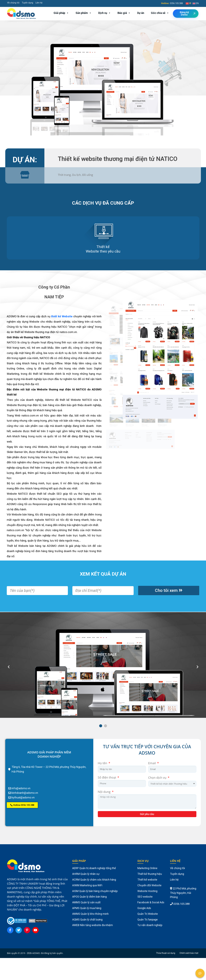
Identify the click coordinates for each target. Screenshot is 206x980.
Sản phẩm (84, 13)
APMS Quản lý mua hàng (87, 908)
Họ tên (103, 763)
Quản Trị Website (148, 914)
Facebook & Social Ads (151, 902)
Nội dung (105, 792)
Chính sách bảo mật (189, 953)
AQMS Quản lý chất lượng (87, 920)
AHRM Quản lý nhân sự (86, 874)
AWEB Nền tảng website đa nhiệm (93, 925)
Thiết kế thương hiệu (150, 874)
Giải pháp (61, 13)
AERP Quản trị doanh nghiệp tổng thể (94, 868)
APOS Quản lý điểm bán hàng (89, 897)
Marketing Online (147, 868)
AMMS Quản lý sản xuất (86, 902)
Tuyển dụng (27, 3)
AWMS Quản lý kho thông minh (90, 914)
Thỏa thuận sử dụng (166, 953)
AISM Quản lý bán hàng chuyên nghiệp (95, 891)
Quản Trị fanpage (148, 920)
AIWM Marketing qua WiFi (87, 885)
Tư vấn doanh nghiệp (150, 925)
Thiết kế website (147, 880)
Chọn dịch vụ (158, 778)
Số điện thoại (107, 777)
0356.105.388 (176, 3)
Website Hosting (147, 891)
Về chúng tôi (13, 3)
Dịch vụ (105, 13)
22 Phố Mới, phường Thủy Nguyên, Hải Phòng (183, 893)
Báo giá (124, 13)
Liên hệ (39, 3)
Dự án (141, 13)
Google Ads (144, 908)
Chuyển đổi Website (149, 885)
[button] (101, 726)
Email (152, 763)
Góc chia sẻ (160, 13)
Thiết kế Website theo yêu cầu (103, 249)
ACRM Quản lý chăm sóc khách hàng (94, 880)
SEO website (145, 897)
